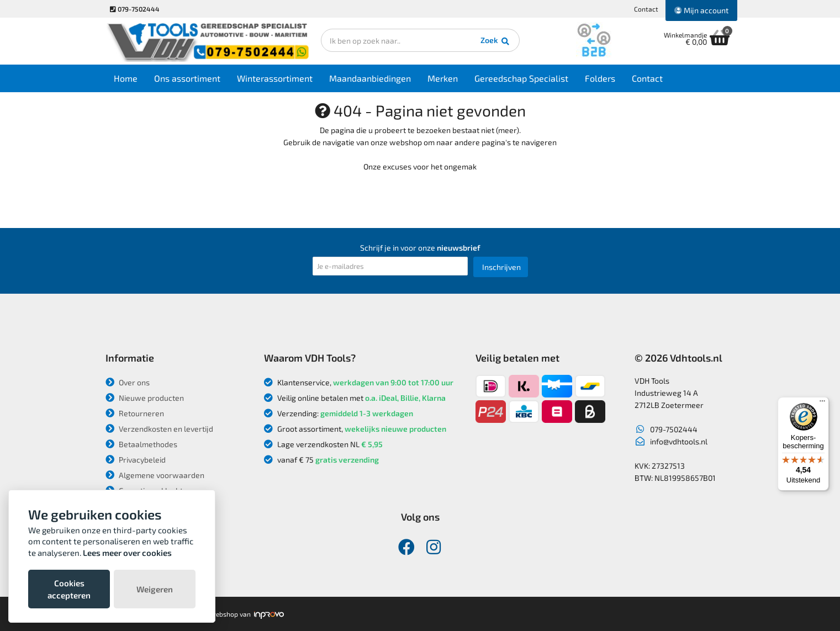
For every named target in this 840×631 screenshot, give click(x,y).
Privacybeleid (136, 460)
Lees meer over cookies (127, 553)
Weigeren (155, 589)
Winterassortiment (275, 78)
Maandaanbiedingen (370, 78)
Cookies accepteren (69, 589)
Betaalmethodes (141, 444)
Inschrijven (501, 267)
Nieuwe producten (145, 398)
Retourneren (135, 413)
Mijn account (701, 10)
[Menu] (822, 404)
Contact (646, 9)
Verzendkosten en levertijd (159, 429)
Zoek (496, 41)
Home (126, 78)
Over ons (128, 382)
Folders (600, 78)
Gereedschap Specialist (521, 78)
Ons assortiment (187, 78)
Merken (443, 78)
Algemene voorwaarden (155, 475)
